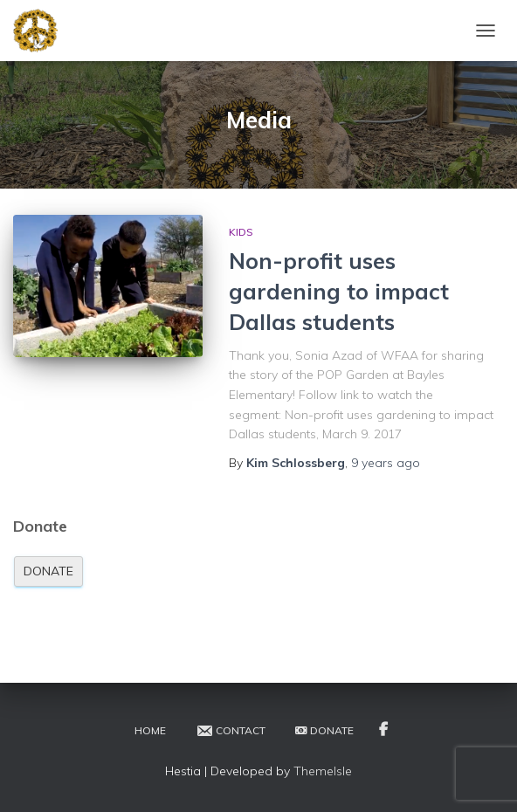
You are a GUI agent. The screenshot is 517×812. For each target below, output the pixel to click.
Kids (241, 232)
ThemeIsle (323, 771)
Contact (231, 731)
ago (386, 463)
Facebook (383, 730)
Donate (48, 571)
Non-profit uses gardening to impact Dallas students (339, 291)
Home (150, 730)
